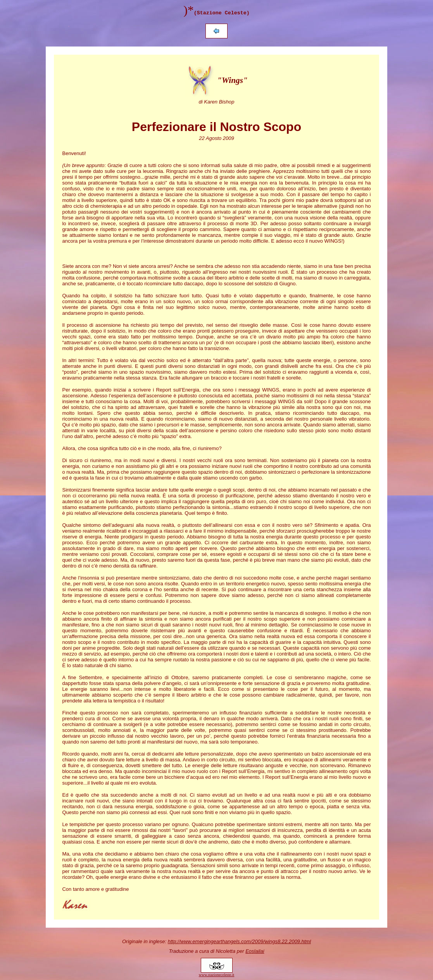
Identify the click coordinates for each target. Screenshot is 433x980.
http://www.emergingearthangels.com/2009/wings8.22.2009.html (239, 941)
